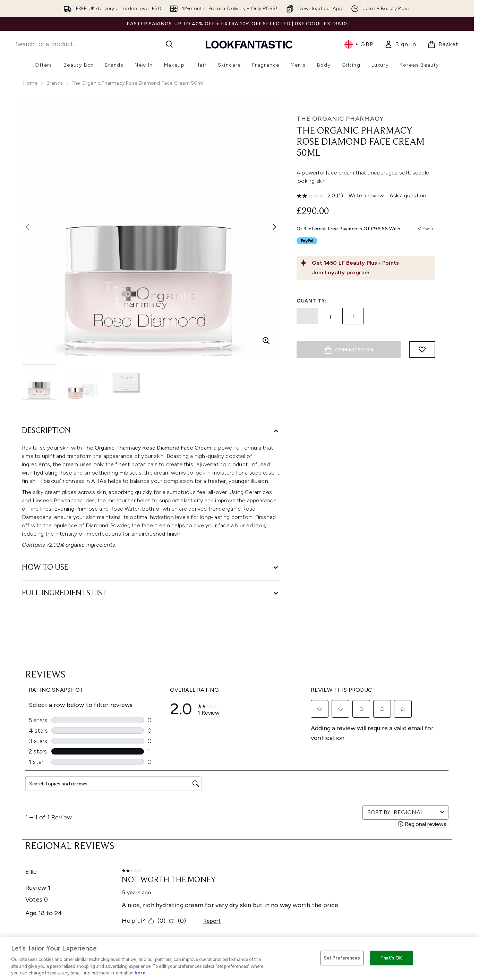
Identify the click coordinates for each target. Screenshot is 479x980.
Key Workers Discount (320, 899)
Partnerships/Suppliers (321, 874)
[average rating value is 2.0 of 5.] (317, 196)
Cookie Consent (43, 866)
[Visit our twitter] (350, 751)
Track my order (156, 883)
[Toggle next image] (274, 227)
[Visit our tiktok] (400, 751)
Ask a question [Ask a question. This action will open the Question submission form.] (408, 195)
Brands (55, 83)
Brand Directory (314, 833)
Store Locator (390, 816)
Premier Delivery (157, 874)
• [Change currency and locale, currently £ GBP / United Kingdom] (359, 44)
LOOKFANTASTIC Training (403, 841)
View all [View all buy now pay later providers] (427, 229)
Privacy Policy (232, 824)
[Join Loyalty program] (372, 273)
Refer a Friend (311, 891)
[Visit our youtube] (384, 751)
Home (30, 83)
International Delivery (163, 858)
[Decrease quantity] (307, 316)
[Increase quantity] (353, 316)
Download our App (160, 824)
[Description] (151, 431)
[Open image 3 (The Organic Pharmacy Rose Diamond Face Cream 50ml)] (126, 382)
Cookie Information (239, 833)
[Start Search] (169, 44)
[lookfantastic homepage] (249, 44)
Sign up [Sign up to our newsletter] (209, 751)
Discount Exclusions (161, 833)
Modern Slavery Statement (248, 841)
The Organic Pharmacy (340, 119)
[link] (400, 44)
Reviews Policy (233, 858)
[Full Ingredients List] (151, 593)
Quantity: (311, 301)
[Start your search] (94, 44)
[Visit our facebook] (334, 751)
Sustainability (232, 849)
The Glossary (310, 824)
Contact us (151, 866)
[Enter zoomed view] (266, 341)
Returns (147, 841)
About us (306, 816)
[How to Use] (151, 568)
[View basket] (443, 44)
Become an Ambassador (324, 908)
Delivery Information (162, 849)
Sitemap (305, 883)
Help (144, 816)
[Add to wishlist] (422, 349)
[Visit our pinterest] (417, 751)
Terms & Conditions (239, 816)
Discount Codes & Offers (324, 858)
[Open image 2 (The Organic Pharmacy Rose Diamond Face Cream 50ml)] (83, 382)
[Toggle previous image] (27, 227)
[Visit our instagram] (367, 751)
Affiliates (305, 866)
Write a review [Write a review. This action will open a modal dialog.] (366, 195)
